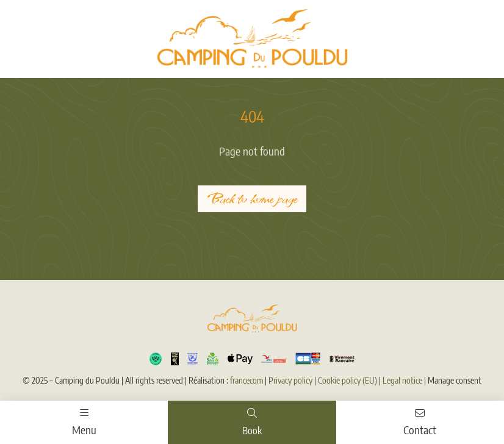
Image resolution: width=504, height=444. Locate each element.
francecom (247, 380)
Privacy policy (290, 380)
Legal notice (402, 380)
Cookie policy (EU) (347, 380)
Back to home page (252, 199)
